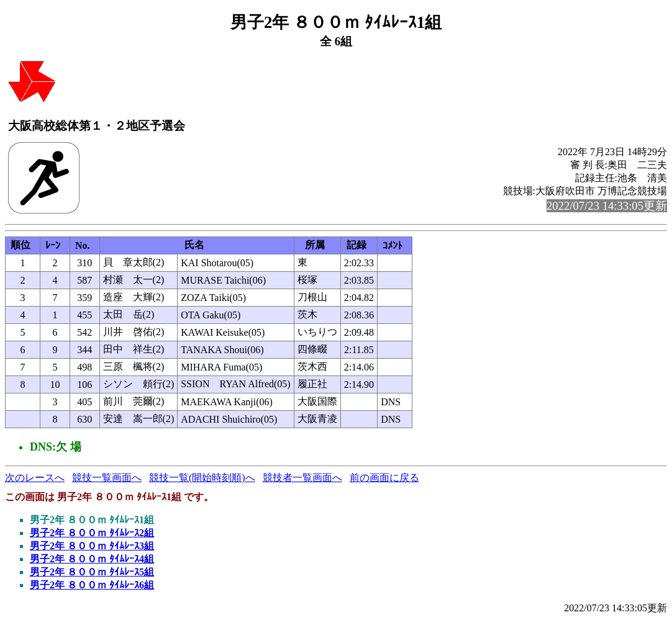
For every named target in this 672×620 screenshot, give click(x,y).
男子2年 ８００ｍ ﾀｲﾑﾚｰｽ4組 (92, 559)
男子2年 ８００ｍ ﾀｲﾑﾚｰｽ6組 (92, 585)
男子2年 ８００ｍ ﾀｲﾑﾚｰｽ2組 (92, 533)
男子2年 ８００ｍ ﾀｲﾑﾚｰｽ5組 (92, 572)
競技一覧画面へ (107, 478)
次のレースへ (35, 478)
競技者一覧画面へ (302, 478)
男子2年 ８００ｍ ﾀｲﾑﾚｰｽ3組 (92, 546)
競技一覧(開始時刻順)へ (202, 478)
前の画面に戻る (384, 478)
